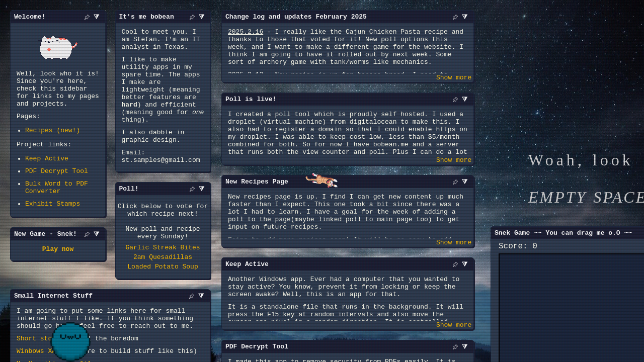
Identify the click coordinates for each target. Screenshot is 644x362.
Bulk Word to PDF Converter (57, 206)
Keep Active (47, 173)
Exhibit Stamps (53, 224)
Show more (454, 80)
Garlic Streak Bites (163, 283)
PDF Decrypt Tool (57, 187)
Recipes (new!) (53, 142)
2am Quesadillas (163, 294)
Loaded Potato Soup (163, 305)
